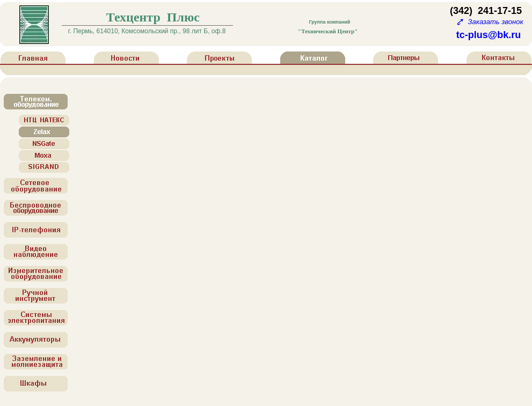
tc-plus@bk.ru (489, 35)
